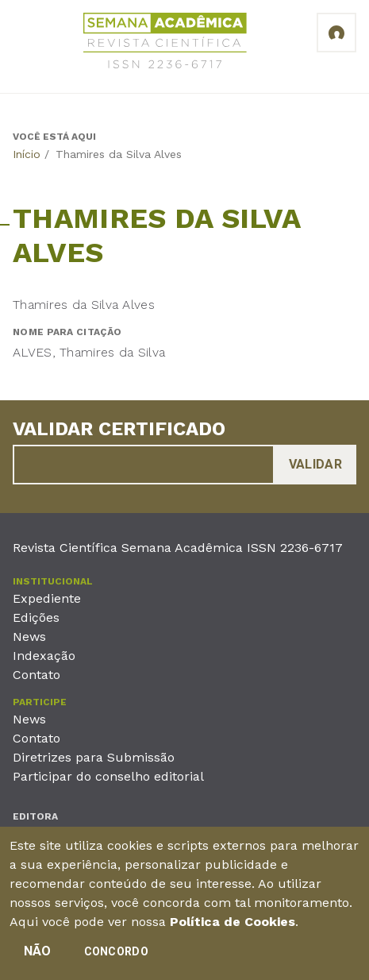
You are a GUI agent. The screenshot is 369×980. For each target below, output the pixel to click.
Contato (37, 675)
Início (27, 154)
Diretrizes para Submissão (94, 757)
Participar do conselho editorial (108, 776)
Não (38, 957)
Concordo (116, 957)
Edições (36, 617)
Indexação (44, 656)
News (29, 637)
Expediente (47, 598)
